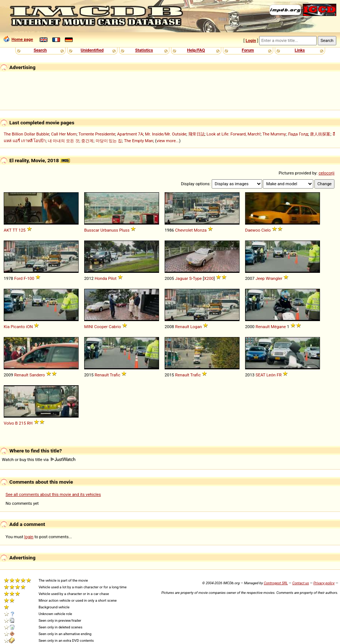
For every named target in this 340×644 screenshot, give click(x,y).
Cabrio (115, 327)
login (29, 537)
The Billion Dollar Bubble (26, 134)
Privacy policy (324, 583)
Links (300, 50)
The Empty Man (138, 141)
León (271, 375)
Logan (196, 327)
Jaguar (181, 278)
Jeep (260, 278)
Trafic (115, 375)
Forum (248, 50)
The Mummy (274, 134)
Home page (18, 39)
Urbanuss (109, 230)
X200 (209, 278)
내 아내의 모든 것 (64, 141)
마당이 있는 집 (109, 141)
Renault (182, 327)
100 (31, 278)
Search (40, 50)
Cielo (266, 230)
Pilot (112, 278)
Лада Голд (298, 134)
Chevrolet (184, 230)
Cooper (101, 327)
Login (251, 40)
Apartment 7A (130, 134)
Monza (200, 230)
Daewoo (253, 230)
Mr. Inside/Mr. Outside (166, 134)
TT (15, 230)
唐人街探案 (320, 134)
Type (197, 278)
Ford (18, 278)
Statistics (144, 50)
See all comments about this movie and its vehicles (53, 494)
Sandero (37, 375)
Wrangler (274, 278)
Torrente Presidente (97, 134)
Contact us (301, 583)
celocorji (326, 173)
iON (29, 327)
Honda (101, 278)
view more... (168, 141)
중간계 (87, 141)
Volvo (9, 423)
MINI (89, 327)
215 (22, 423)
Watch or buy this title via (39, 460)
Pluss (124, 230)
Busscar (92, 230)
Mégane (278, 327)
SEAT (260, 375)
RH (30, 423)
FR (279, 375)
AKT (8, 230)
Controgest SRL (276, 583)
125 (22, 230)
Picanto (18, 327)
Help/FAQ (196, 50)
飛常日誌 (197, 134)
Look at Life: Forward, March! (234, 134)
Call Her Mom (64, 134)
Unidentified (92, 50)
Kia (7, 327)
